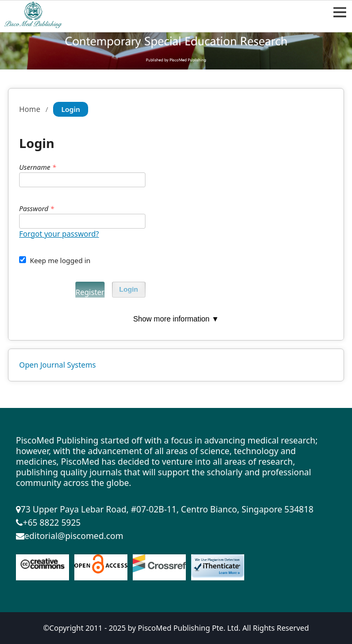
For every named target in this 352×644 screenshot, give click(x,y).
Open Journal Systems (58, 365)
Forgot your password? (59, 234)
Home (30, 109)
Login (129, 289)
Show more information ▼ (176, 319)
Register (90, 292)
